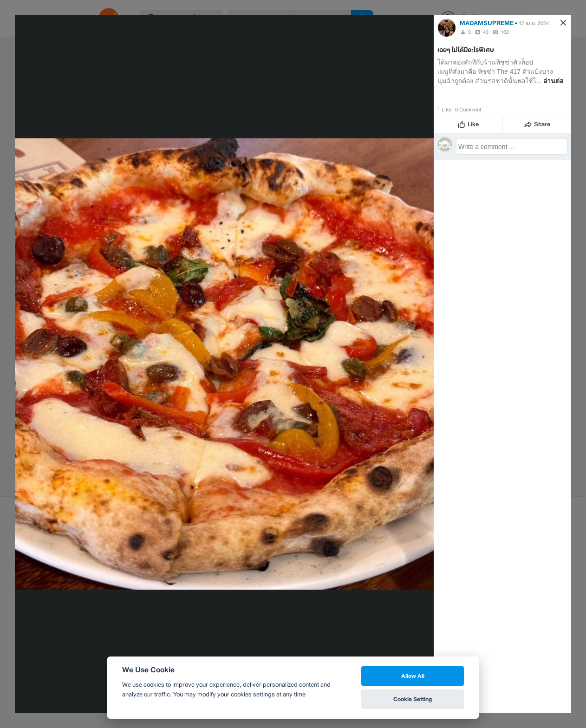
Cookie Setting (413, 699)
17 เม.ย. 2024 (534, 23)
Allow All (413, 676)
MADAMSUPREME (487, 23)
